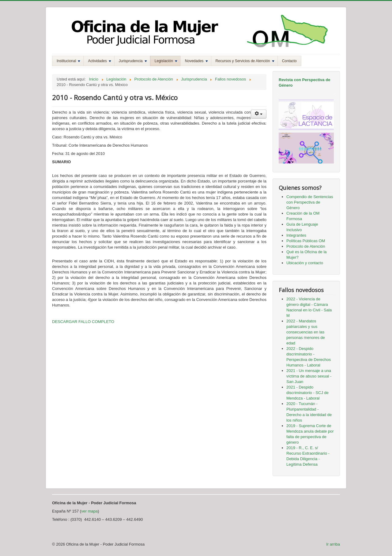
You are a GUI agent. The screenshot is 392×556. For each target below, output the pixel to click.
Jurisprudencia (133, 61)
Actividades (99, 61)
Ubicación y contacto (305, 263)
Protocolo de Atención (306, 246)
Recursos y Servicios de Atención (245, 61)
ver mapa (89, 511)
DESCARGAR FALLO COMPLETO (83, 322)
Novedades (196, 61)
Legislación (166, 61)
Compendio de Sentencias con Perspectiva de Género (310, 202)
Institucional (68, 61)
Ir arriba (333, 544)
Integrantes (296, 235)
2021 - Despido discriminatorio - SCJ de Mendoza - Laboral (307, 393)
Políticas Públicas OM (306, 241)
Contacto (289, 61)
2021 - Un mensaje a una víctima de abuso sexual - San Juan (309, 376)
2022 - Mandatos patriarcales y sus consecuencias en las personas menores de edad (306, 332)
